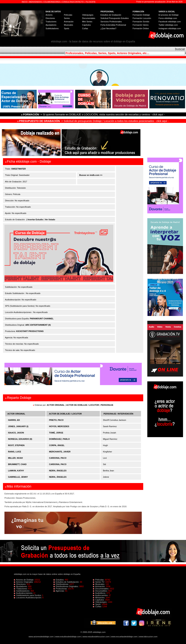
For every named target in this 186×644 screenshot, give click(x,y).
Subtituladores (52, 28)
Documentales (89, 18)
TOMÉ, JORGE (56, 433)
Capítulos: (99, 600)
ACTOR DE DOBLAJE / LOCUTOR (83, 405)
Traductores (51, 22)
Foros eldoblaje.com (168, 18)
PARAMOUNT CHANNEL (42, 319)
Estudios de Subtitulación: (67, 582)
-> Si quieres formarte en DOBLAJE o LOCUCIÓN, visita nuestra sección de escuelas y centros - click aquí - (94, 114)
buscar (180, 49)
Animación (69, 22)
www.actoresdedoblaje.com (41, 637)
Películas (68, 15)
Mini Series (87, 22)
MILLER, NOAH (15, 458)
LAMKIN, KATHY (16, 471)
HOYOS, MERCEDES (59, 426)
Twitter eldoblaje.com (168, 25)
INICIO (25, 2)
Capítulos (86, 25)
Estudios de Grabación (111, 15)
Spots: (97, 604)
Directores (50, 18)
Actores (49, 15)
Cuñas (85, 28)
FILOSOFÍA (91, 2)
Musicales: (99, 584)
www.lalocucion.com (148, 637)
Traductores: (21, 589)
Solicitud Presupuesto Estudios (115, 18)
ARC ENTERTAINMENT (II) (38, 325)
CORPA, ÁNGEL (57, 445)
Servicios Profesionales (111, 22)
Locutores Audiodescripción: (28, 598)
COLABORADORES (52, 2)
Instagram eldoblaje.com (170, 28)
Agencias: (59, 591)
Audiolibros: (100, 593)
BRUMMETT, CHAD (17, 464)
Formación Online (141, 28)
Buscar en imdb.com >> (90, 175)
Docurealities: (101, 591)
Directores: (20, 584)
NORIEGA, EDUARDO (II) (20, 439)
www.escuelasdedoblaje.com (124, 637)
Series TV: (99, 582)
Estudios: (59, 580)
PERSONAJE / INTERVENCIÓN (118, 414)
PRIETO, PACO (56, 420)
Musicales (69, 25)
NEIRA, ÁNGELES (58, 471)
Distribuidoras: (61, 584)
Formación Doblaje (141, 15)
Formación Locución (142, 18)
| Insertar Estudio (35, 219)
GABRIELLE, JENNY (18, 477)
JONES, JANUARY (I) (18, 426)
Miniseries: (99, 598)
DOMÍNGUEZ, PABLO (59, 439)
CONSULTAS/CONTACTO (73, 2)
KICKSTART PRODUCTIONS (30, 331)
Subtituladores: (22, 591)
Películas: (99, 580)
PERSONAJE (107, 405)
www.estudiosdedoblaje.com (68, 637)
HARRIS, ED (14, 420)
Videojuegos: (100, 602)
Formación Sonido (141, 22)
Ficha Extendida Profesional (113, 25)
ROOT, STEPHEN (16, 445)
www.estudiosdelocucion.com (96, 637)
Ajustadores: (21, 586)
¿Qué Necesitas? (108, 28)
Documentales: (101, 589)
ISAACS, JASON (16, 433)
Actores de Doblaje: (24, 580)
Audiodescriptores (24, 593)
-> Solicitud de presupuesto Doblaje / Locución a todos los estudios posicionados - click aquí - (93, 121)
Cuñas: (98, 606)
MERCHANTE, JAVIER (60, 452)
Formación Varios (141, 25)
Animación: (99, 586)
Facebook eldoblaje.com (170, 22)
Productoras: (61, 589)
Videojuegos (88, 15)
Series (67, 18)
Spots (67, 28)
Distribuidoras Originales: (66, 586)
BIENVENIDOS (36, 2)
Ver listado (50, 219)
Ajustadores (51, 25)
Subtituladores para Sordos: (28, 595)
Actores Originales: (24, 582)
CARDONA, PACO (58, 458)
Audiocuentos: (101, 595)
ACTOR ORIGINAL (56, 405)
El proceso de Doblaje (169, 15)
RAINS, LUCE (15, 452)
